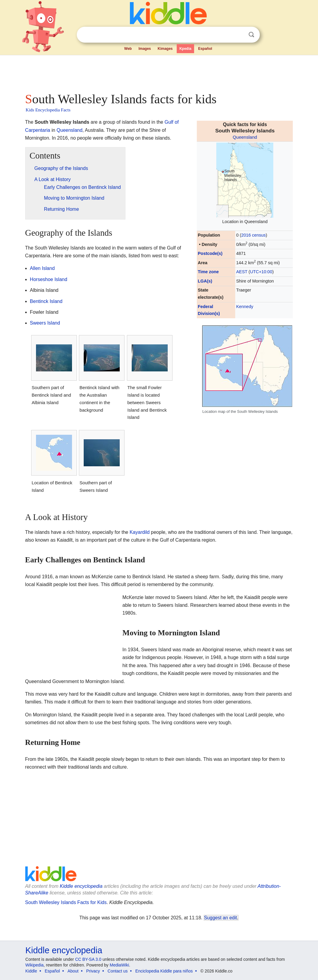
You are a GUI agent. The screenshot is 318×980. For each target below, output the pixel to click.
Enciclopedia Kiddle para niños (164, 971)
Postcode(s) (210, 253)
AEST (242, 272)
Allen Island (42, 268)
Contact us (118, 971)
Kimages (165, 49)
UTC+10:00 (261, 272)
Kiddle (31, 971)
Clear (239, 35)
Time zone (208, 272)
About (73, 971)
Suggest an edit (220, 918)
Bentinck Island (46, 301)
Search (251, 35)
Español (205, 49)
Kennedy (245, 307)
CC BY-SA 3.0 (88, 959)
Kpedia (185, 49)
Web (128, 49)
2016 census (253, 235)
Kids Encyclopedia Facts (48, 110)
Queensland (245, 137)
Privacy (93, 971)
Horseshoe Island (49, 279)
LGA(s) (205, 281)
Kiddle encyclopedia (81, 886)
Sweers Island (45, 323)
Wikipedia (35, 965)
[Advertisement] (159, 72)
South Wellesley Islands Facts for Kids (66, 902)
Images (145, 49)
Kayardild (140, 532)
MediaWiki (120, 965)
